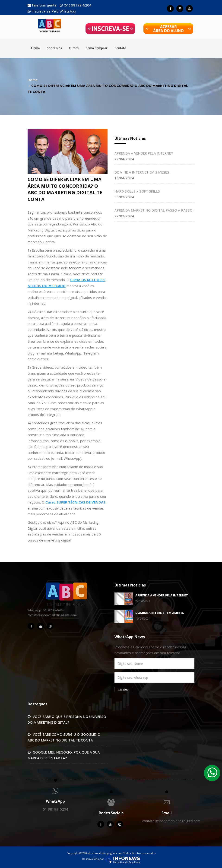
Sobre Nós (54, 48)
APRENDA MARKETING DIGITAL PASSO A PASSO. (154, 210)
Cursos (74, 48)
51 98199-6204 (55, 809)
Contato (120, 48)
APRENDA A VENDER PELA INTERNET (144, 153)
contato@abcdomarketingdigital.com (171, 821)
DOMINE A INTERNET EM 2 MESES (142, 172)
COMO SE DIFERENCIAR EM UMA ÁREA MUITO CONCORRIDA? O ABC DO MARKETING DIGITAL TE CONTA (65, 189)
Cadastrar (124, 689)
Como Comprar (97, 48)
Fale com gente (42, 5)
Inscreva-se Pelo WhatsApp (52, 11)
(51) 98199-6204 (76, 5)
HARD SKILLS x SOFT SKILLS (137, 191)
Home (35, 48)
